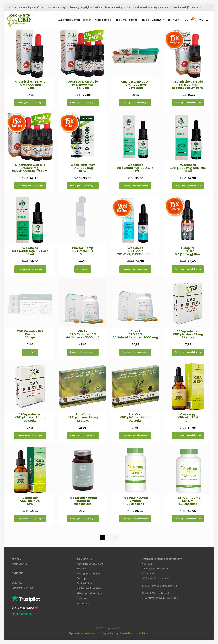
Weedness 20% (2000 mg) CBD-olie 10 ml (135, 168)
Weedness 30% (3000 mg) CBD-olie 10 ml (188, 168)
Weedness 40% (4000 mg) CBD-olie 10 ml (30, 251)
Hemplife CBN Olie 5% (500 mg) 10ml (188, 251)
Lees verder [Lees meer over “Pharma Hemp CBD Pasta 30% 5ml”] (83, 269)
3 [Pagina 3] (115, 537)
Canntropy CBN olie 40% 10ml (188, 418)
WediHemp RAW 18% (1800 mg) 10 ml (83, 168)
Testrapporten (85, 578)
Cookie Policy (84, 583)
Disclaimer (143, 633)
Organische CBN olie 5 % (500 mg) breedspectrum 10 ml (188, 85)
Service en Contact (22, 588)
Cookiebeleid (128, 633)
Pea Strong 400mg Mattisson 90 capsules (83, 501)
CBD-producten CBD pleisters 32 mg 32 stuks (188, 334)
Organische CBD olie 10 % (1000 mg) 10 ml (30, 85)
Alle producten (20, 564)
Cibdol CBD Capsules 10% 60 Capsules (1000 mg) (83, 334)
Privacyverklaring (108, 633)
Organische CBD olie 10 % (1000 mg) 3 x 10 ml (83, 85)
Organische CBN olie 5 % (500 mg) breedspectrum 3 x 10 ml (30, 168)
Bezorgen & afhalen (88, 573)
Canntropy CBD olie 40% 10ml (30, 501)
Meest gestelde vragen (90, 593)
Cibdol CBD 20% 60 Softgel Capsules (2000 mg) (135, 334)
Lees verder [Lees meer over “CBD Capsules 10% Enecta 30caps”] (30, 352)
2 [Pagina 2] (109, 537)
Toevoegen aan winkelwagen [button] (30, 102)
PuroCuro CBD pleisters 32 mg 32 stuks (83, 418)
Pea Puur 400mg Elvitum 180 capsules (188, 501)
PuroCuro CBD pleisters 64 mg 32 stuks (135, 418)
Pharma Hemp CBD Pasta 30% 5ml (83, 251)
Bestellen (82, 569)
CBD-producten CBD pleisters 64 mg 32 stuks (30, 418)
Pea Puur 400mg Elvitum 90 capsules (135, 501)
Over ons (82, 598)
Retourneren (84, 603)
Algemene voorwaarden (90, 564)
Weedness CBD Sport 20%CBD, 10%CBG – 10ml (135, 251)
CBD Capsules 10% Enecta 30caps (30, 334)
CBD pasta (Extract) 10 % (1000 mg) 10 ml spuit (135, 85)
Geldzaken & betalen (89, 588)
